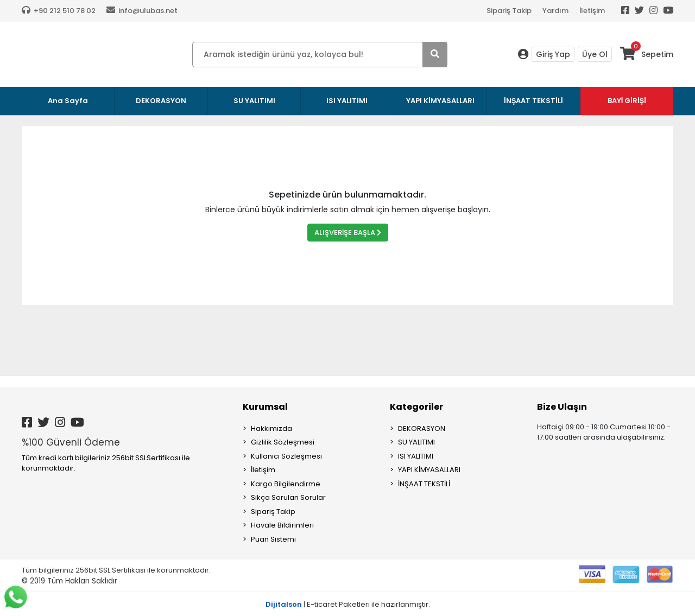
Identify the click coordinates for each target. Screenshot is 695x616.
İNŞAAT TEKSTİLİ (424, 484)
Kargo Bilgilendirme (286, 484)
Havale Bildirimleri (282, 525)
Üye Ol (595, 54)
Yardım (555, 11)
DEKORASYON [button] (161, 101)
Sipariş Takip (509, 11)
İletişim (592, 11)
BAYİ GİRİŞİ (627, 101)
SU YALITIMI (416, 442)
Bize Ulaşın (562, 407)
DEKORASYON (422, 428)
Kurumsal (265, 407)
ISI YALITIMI (416, 456)
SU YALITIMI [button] (254, 101)
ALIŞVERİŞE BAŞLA (348, 233)
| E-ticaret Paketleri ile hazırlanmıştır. (348, 604)
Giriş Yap (553, 54)
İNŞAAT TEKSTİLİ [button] (533, 101)
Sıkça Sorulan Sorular (288, 497)
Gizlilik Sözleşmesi (283, 442)
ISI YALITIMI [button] (347, 101)
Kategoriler (416, 407)
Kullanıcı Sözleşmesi (286, 456)
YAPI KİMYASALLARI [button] (440, 101)
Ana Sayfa (68, 101)
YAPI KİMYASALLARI (429, 470)
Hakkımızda (271, 428)
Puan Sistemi (273, 539)
